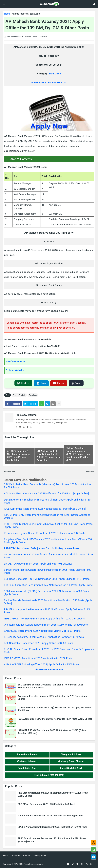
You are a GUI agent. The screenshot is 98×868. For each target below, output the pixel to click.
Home (7, 14)
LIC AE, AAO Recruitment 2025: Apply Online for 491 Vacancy (38, 564)
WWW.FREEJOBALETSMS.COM (49, 83)
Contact (27, 856)
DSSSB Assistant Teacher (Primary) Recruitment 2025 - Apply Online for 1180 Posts (54, 709)
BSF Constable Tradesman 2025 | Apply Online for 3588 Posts (38, 643)
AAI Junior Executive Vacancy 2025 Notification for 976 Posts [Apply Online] (46, 493)
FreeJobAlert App (27, 768)
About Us (16, 856)
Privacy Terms (40, 856)
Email (59, 383)
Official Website (15, 370)
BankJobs (35, 14)
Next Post (90, 472)
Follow (23, 383)
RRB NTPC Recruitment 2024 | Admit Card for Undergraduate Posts (42, 548)
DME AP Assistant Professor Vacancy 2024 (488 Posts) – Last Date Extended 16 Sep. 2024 (78, 454)
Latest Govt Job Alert (71, 768)
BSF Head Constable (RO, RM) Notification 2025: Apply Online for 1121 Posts (47, 579)
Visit (76, 383)
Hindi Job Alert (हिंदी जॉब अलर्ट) (49, 775)
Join (41, 383)
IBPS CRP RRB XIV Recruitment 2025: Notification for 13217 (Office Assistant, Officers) (52, 732)
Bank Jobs (55, 74)
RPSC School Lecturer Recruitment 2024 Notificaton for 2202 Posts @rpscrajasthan (52, 840)
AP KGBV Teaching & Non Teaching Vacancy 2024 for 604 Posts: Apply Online (19, 456)
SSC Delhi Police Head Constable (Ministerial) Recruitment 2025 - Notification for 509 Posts (51, 686)
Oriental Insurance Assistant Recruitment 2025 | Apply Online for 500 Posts (46, 625)
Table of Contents (19, 159)
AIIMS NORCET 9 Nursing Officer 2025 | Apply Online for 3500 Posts (42, 664)
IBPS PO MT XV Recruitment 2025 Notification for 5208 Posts (38, 658)
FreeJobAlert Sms (26, 415)
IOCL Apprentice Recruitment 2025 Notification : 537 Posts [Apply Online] (45, 509)
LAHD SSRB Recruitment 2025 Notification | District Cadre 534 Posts (42, 631)
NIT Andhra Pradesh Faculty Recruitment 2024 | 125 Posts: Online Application (49, 456)
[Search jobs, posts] (94, 4)
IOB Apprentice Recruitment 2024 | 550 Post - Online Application (50, 816)
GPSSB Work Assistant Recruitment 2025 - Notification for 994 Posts (52, 827)
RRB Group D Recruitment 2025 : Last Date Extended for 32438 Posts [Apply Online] (53, 794)
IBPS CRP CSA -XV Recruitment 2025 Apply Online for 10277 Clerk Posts (44, 619)
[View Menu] (4, 4)
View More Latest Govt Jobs (49, 670)
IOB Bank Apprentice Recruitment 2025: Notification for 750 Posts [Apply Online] (49, 585)
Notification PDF (15, 361)
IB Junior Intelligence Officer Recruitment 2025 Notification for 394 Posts (45, 533)
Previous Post (10, 472)
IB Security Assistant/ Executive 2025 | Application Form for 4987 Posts (44, 637)
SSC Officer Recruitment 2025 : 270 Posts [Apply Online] (46, 804)
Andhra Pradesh (20, 14)
